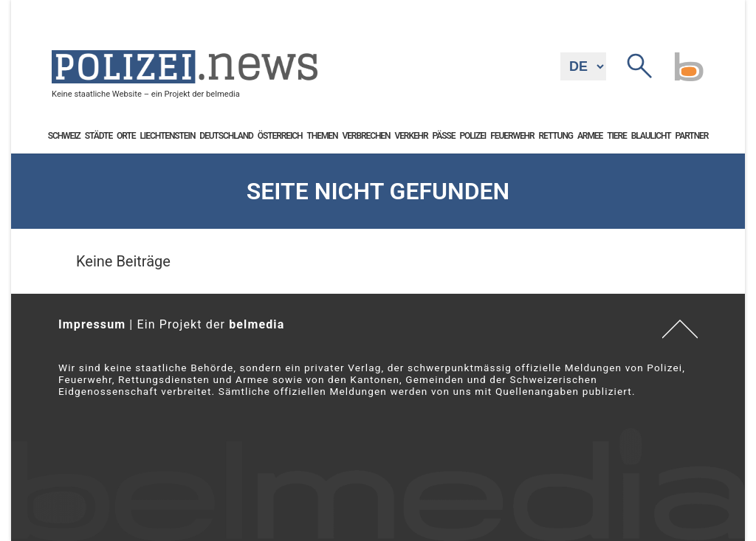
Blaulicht (651, 136)
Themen (323, 136)
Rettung (556, 136)
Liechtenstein (167, 136)
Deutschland (226, 136)
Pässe (444, 136)
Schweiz (64, 136)
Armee (590, 136)
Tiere (617, 136)
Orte (126, 136)
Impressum (92, 324)
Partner (692, 136)
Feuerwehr (512, 136)
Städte (99, 136)
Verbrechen (366, 136)
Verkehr (411, 136)
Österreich (280, 136)
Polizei (472, 136)
